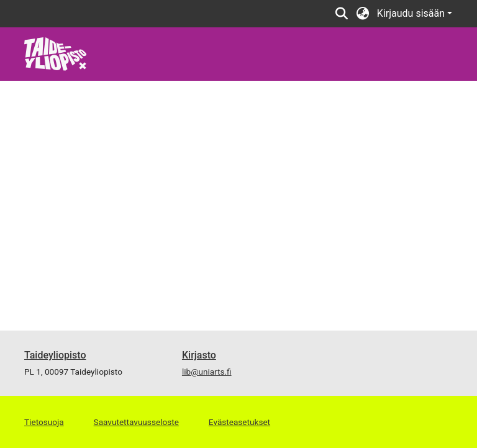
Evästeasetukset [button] (239, 422)
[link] (56, 53)
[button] (342, 14)
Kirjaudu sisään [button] (412, 13)
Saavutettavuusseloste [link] (136, 422)
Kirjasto (199, 355)
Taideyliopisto (55, 355)
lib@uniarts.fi (207, 372)
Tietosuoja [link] (44, 422)
